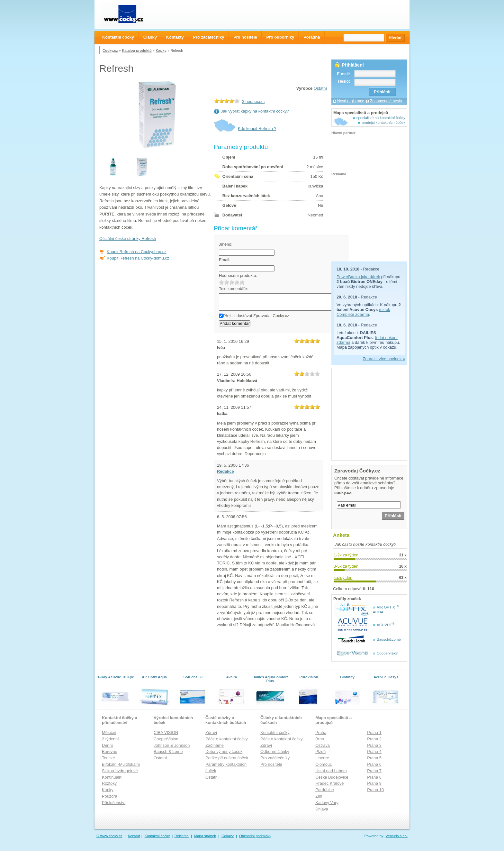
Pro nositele (271, 764)
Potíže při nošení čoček (227, 758)
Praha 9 (374, 783)
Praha (321, 732)
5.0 (242, 282)
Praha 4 (374, 751)
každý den (343, 577)
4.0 (237, 282)
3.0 (232, 282)
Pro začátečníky (275, 758)
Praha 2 (374, 739)
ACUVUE (386, 625)
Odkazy (228, 836)
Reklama (182, 836)
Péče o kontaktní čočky (227, 739)
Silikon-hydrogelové (120, 771)
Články (150, 37)
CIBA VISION (166, 732)
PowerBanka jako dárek (358, 277)
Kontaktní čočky (275, 732)
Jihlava (322, 809)
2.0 (227, 282)
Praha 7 (374, 771)
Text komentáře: (234, 289)
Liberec (322, 758)
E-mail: (343, 74)
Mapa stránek (205, 836)
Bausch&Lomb (389, 639)
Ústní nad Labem (331, 771)
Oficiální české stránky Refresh (128, 238)
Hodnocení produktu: (238, 275)
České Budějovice (332, 777)
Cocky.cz (110, 50)
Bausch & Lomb (168, 751)
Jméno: (226, 244)
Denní (107, 745)
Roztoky (109, 783)
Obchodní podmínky (255, 836)
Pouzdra (110, 796)
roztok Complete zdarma (363, 312)
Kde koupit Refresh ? (257, 128)
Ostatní (320, 88)
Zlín (319, 796)
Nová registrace (351, 101)
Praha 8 (374, 777)
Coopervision (387, 653)
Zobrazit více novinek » (384, 359)
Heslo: (344, 81)
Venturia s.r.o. (397, 836)
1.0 (221, 282)
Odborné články (275, 751)
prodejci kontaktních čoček (383, 123)
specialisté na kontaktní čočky (381, 118)
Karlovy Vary (327, 803)
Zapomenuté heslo (386, 101)
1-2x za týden (346, 555)
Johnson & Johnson (172, 745)
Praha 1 (374, 732)
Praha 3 (374, 745)
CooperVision (166, 739)
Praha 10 (375, 790)
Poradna (312, 37)
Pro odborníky (280, 37)
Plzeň (320, 751)
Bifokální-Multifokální (121, 764)
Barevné (110, 751)
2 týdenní (110, 739)
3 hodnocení (253, 101)
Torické (108, 758)
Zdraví (211, 732)
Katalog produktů (137, 50)
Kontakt (134, 836)
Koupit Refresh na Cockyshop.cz (137, 252)
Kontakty (175, 37)
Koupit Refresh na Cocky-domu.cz (138, 258)
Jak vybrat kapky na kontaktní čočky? (255, 111)
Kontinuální (112, 777)
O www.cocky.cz (109, 836)
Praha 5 (374, 758)
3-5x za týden (346, 566)
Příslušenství (114, 803)
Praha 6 (374, 764)
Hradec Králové (329, 783)
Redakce (225, 471)
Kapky (161, 50)
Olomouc (324, 764)
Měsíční (109, 732)
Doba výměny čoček (224, 751)
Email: (225, 260)
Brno (320, 739)
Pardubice (325, 790)
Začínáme (215, 745)
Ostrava (323, 745)
